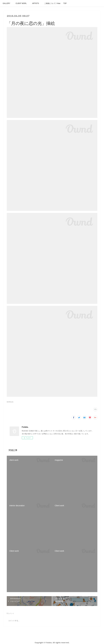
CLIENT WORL (21, 3)
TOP (65, 3)
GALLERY (6, 3)
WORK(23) (10, 402)
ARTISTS (35, 3)
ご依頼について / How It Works (52, 3)
